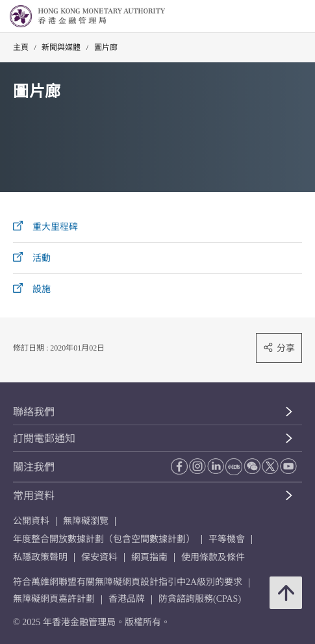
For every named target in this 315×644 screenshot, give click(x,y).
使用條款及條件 (213, 557)
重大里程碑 (55, 227)
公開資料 (31, 521)
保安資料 (99, 557)
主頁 (21, 47)
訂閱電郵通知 (44, 439)
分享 (279, 348)
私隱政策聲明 (40, 557)
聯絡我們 (34, 412)
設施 (42, 289)
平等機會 (227, 539)
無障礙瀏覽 (86, 521)
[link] (272, 17)
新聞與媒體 (61, 47)
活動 (42, 258)
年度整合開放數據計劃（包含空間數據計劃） (104, 539)
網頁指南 (149, 557)
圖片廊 (106, 47)
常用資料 (34, 496)
